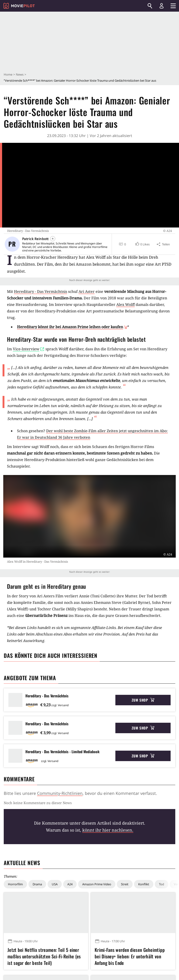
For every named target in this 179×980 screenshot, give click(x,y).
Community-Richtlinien (60, 793)
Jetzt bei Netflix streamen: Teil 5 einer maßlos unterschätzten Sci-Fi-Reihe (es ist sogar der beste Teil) (44, 956)
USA (55, 884)
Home (8, 74)
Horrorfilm (15, 884)
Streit (125, 884)
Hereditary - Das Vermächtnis (41, 291)
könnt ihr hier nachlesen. (108, 830)
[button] (142, 244)
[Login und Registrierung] (162, 6)
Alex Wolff (126, 304)
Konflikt (144, 884)
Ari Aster (87, 291)
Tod (162, 884)
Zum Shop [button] (143, 700)
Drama (37, 884)
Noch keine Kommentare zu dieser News (38, 803)
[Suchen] (150, 6)
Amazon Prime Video (97, 884)
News (20, 74)
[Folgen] (53, 239)
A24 (70, 884)
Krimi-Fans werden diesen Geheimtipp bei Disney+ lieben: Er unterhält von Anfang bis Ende (130, 956)
